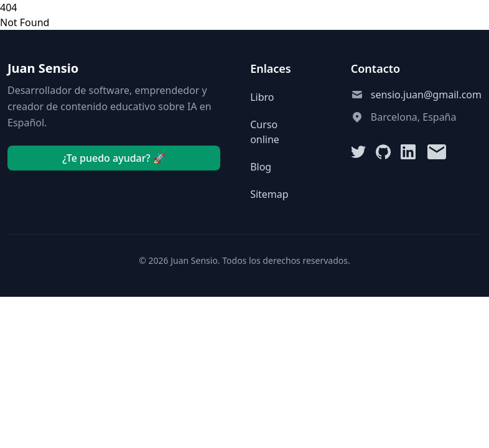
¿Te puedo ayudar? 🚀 (114, 158)
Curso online (265, 132)
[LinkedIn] (408, 152)
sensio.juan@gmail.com (426, 95)
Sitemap (269, 194)
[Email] (437, 152)
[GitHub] (383, 152)
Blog (261, 167)
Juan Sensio (43, 68)
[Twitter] (358, 152)
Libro (262, 97)
